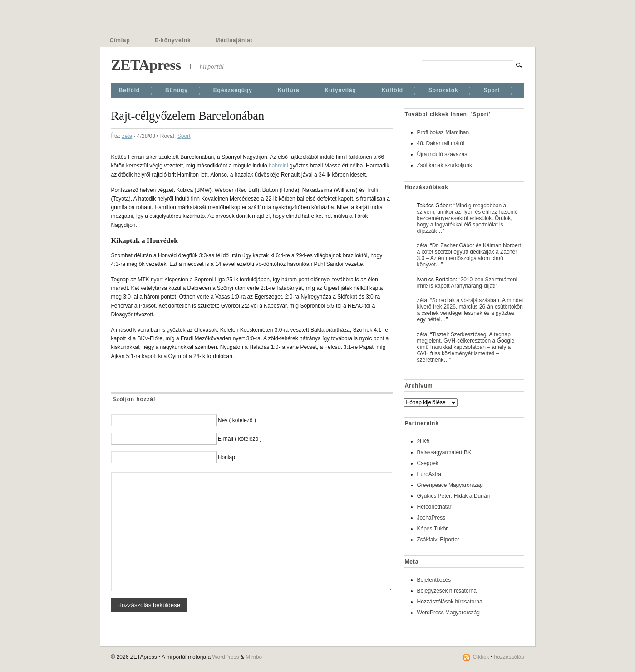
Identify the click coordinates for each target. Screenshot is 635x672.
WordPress (225, 657)
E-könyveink (173, 40)
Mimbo (254, 657)
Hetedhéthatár (434, 507)
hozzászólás (509, 657)
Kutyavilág (341, 90)
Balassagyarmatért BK (444, 452)
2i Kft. (424, 441)
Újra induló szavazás (442, 154)
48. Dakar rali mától (441, 143)
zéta (127, 136)
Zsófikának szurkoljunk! (445, 165)
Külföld (392, 90)
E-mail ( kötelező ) (240, 439)
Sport (492, 90)
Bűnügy (177, 90)
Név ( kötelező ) (237, 420)
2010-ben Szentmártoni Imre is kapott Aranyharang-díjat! (467, 283)
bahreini (278, 166)
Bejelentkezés (434, 580)
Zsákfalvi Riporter (438, 540)
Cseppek (428, 463)
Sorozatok (443, 90)
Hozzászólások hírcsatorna (450, 602)
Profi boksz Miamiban (443, 132)
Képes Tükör (433, 529)
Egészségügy (233, 90)
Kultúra (289, 90)
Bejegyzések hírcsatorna (447, 591)
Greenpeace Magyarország (450, 485)
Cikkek (481, 657)
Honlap (226, 457)
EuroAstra (429, 474)
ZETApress (146, 65)
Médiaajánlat (234, 40)
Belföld (130, 90)
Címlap (120, 40)
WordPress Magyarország (449, 613)
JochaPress (431, 518)
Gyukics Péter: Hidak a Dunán (454, 496)
